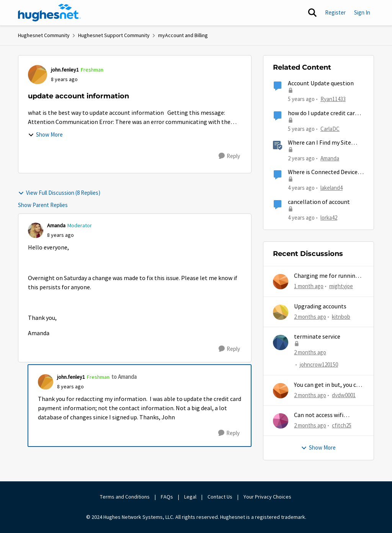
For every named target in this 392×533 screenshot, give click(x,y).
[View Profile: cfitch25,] (281, 421)
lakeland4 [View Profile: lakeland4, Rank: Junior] (332, 188)
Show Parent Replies (43, 205)
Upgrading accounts (320, 306)
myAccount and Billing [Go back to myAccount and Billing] (183, 35)
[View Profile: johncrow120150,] (281, 342)
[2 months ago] (310, 317)
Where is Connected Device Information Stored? (323, 172)
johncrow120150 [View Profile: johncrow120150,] (319, 364)
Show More (45, 134)
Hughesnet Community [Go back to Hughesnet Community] (44, 35)
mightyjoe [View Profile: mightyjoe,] (341, 286)
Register (335, 12)
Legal (190, 497)
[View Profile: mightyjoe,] (281, 282)
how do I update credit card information (323, 113)
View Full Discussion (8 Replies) (59, 193)
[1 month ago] (309, 286)
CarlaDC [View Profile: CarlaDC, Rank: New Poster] (330, 128)
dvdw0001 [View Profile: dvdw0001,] (344, 395)
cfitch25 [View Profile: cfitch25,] (342, 425)
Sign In (362, 12)
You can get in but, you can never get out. (328, 385)
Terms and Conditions (125, 497)
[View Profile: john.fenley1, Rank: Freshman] (38, 75)
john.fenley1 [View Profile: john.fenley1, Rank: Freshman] (65, 70)
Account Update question (321, 83)
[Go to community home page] (49, 13)
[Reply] (229, 156)
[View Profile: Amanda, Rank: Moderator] (36, 230)
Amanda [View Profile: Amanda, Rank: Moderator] (56, 225)
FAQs (167, 497)
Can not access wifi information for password (328, 415)
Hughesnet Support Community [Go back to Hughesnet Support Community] (114, 35)
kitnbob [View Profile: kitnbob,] (341, 316)
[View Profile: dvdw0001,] (281, 391)
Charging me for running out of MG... (326, 276)
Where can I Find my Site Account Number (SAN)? (319, 143)
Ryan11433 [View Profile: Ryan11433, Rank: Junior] (333, 99)
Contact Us (220, 497)
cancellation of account (319, 202)
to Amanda (124, 377)
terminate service (317, 337)
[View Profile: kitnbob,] (281, 312)
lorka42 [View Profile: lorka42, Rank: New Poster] (329, 217)
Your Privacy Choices (268, 497)
